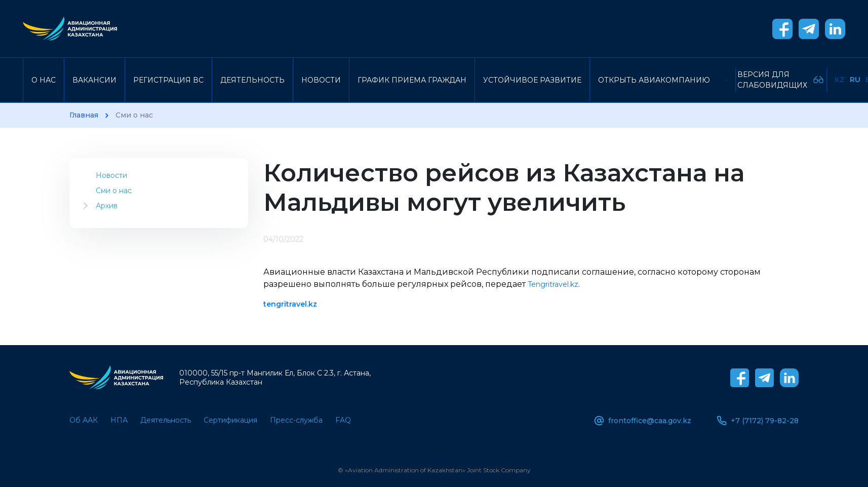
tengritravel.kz (290, 304)
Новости (321, 80)
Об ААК (84, 420)
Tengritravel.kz (553, 284)
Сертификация (230, 420)
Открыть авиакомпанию (654, 80)
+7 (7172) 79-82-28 (758, 421)
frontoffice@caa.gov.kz (643, 421)
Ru (855, 80)
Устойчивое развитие (532, 80)
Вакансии (94, 80)
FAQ (343, 420)
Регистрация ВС (168, 80)
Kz (840, 80)
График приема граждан (412, 80)
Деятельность (252, 80)
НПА (119, 420)
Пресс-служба (296, 420)
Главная (84, 115)
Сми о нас (114, 191)
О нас (44, 80)
